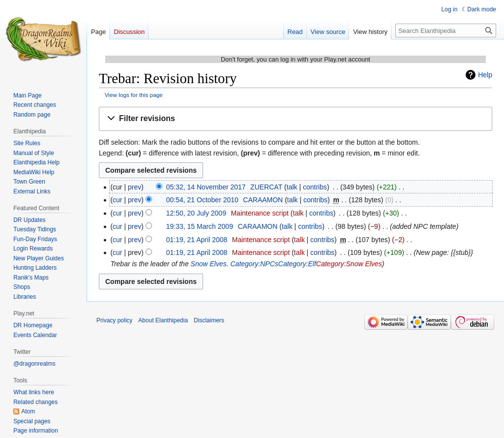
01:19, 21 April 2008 (197, 240)
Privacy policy (114, 320)
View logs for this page (134, 95)
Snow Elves (209, 264)
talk (292, 187)
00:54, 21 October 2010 (202, 200)
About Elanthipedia (163, 320)
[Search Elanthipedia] (446, 31)
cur (117, 200)
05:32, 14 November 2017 (206, 187)
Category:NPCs (254, 264)
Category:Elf (297, 264)
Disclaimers (209, 320)
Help (485, 75)
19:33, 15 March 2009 (200, 226)
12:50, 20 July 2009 (196, 213)
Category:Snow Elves (349, 264)
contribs (315, 187)
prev (134, 187)
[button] (296, 119)
